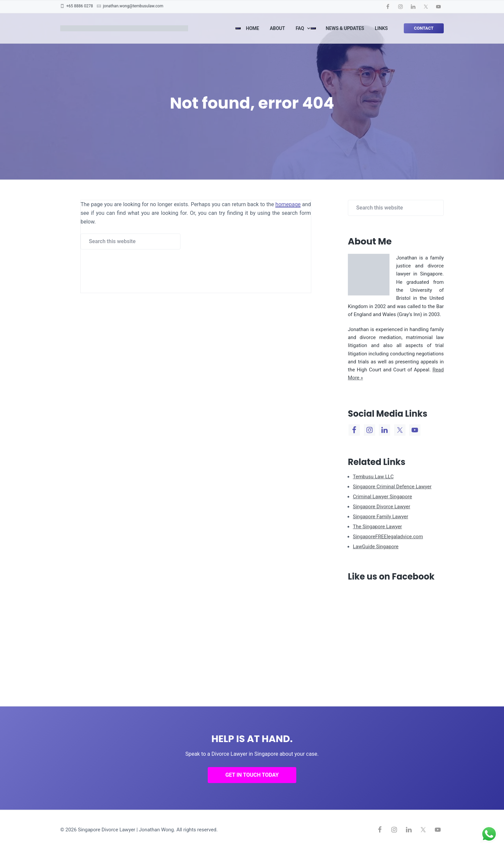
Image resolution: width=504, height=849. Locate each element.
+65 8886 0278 (80, 6)
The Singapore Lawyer (377, 527)
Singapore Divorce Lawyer (381, 507)
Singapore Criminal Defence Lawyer (392, 487)
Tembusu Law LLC (373, 477)
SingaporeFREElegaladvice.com (388, 537)
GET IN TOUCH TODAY (252, 775)
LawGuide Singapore (376, 547)
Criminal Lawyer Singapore (382, 497)
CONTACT (424, 28)
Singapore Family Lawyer (380, 517)
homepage (288, 204)
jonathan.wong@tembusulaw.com (133, 6)
